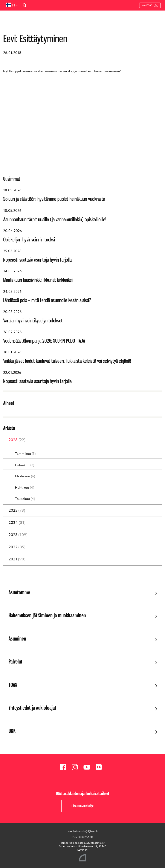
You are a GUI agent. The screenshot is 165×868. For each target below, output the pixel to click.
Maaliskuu (25, 476)
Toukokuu (25, 499)
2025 (17, 511)
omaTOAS (150, 5)
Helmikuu (25, 465)
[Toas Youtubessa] (88, 767)
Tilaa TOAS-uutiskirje (82, 806)
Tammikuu (25, 454)
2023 (18, 535)
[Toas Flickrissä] (100, 767)
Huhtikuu (25, 488)
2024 (17, 523)
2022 (17, 547)
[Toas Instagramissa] (77, 767)
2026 (17, 440)
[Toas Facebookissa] (65, 767)
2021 (17, 559)
